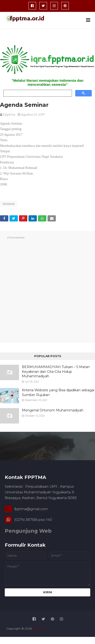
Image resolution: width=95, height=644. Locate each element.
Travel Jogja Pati (77, 628)
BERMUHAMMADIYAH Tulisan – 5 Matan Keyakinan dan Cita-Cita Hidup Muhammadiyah (56, 372)
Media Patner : (55, 628)
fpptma (9, 114)
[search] (37, 93)
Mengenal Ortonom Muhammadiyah (53, 410)
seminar (9, 204)
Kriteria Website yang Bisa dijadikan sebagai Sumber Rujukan (58, 392)
